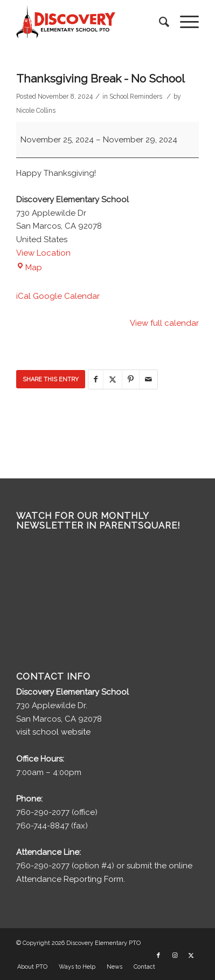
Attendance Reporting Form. (71, 879)
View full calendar (164, 323)
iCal (23, 296)
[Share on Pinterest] (131, 379)
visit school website (53, 732)
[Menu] (184, 22)
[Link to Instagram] (175, 956)
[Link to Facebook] (158, 956)
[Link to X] (191, 956)
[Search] (159, 22)
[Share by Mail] (148, 379)
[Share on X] (113, 379)
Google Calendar (66, 296)
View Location (43, 253)
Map (29, 268)
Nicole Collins (36, 111)
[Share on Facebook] (96, 379)
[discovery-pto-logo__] (89, 22)
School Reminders (136, 97)
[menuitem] (159, 22)
